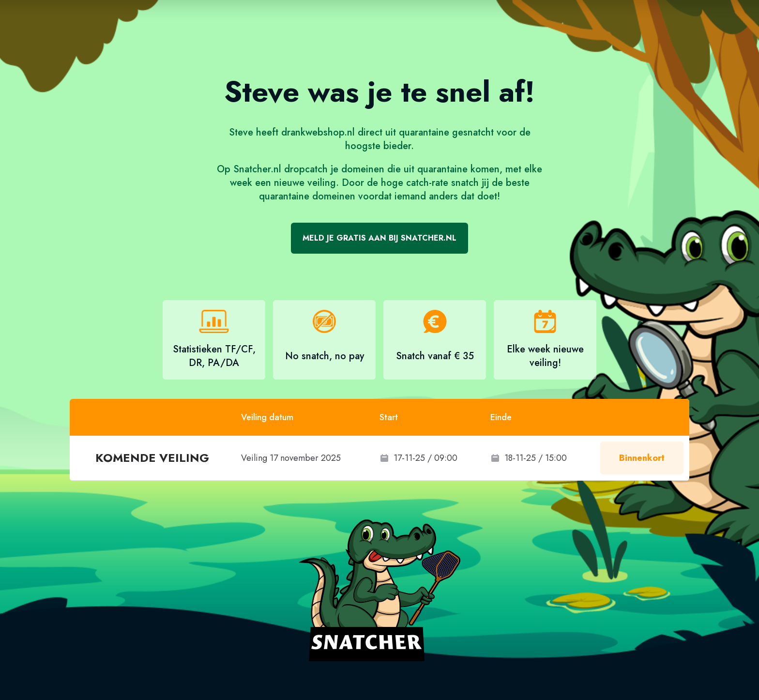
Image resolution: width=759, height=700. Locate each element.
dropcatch (306, 169)
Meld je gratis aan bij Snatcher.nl (379, 238)
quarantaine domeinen (307, 196)
